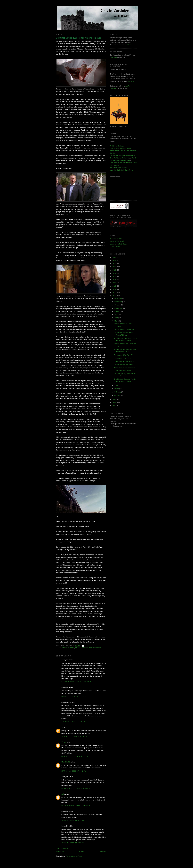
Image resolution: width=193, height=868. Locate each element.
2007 (115, 406)
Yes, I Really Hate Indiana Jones (122, 170)
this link (131, 81)
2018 (115, 270)
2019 (115, 267)
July (116, 315)
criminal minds (68, 648)
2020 (115, 264)
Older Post (103, 852)
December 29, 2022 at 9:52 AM (76, 806)
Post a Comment (62, 848)
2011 (115, 292)
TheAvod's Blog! (116, 238)
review (78, 648)
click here (113, 57)
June (116, 318)
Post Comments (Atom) (74, 856)
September (119, 308)
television (97, 648)
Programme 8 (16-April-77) (124, 355)
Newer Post (60, 852)
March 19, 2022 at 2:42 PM (74, 771)
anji (63, 794)
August (117, 311)
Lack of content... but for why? (125, 329)
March (117, 389)
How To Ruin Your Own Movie (121, 148)
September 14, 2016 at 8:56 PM (76, 682)
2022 (115, 260)
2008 (115, 402)
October (118, 305)
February (118, 392)
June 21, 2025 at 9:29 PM (73, 843)
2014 (115, 283)
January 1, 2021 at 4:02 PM (74, 736)
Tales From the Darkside (119, 168)
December (118, 298)
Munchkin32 (66, 762)
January (118, 395)
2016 (115, 276)
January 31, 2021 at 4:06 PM (75, 756)
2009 (115, 399)
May (116, 321)
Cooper (64, 742)
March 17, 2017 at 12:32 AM (74, 697)
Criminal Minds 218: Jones (123, 365)
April (116, 385)
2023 (115, 257)
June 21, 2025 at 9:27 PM (73, 820)
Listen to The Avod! (117, 241)
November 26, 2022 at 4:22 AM (76, 788)
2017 (115, 273)
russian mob (87, 648)
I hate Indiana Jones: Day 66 (124, 361)
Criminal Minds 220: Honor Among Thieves (79, 38)
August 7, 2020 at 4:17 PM (74, 722)
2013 (115, 286)
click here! (129, 45)
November (118, 302)
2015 (115, 280)
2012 (115, 289)
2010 (115, 296)
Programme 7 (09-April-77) (124, 358)
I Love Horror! (115, 247)
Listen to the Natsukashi (119, 244)
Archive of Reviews (117, 146)
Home (82, 852)
